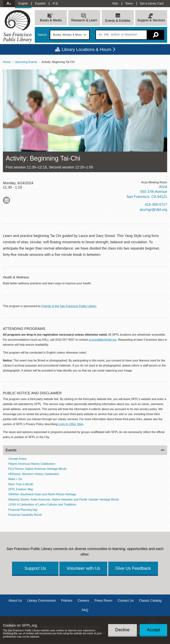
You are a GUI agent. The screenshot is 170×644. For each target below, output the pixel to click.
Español (40, 3)
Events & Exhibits (118, 21)
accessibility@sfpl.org (103, 340)
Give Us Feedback (133, 568)
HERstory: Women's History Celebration (34, 474)
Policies (67, 601)
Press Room (103, 601)
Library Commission (42, 601)
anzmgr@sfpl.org (153, 210)
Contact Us (126, 601)
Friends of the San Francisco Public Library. (69, 306)
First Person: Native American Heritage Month (37, 469)
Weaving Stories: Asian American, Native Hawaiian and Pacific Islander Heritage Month (64, 500)
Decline (122, 630)
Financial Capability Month (25, 515)
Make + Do (15, 479)
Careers (83, 601)
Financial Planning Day (23, 510)
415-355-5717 (156, 205)
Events (11, 450)
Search (42, 35)
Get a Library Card (152, 3)
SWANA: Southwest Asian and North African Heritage (42, 494)
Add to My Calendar (6, 200)
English (23, 3)
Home (7, 62)
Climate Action (17, 459)
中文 (55, 3)
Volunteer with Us (83, 568)
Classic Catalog (150, 601)
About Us (15, 601)
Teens (129, 3)
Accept (153, 630)
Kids (115, 3)
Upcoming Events (26, 62)
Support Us (35, 568)
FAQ (85, 610)
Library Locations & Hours (86, 49)
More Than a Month (21, 484)
